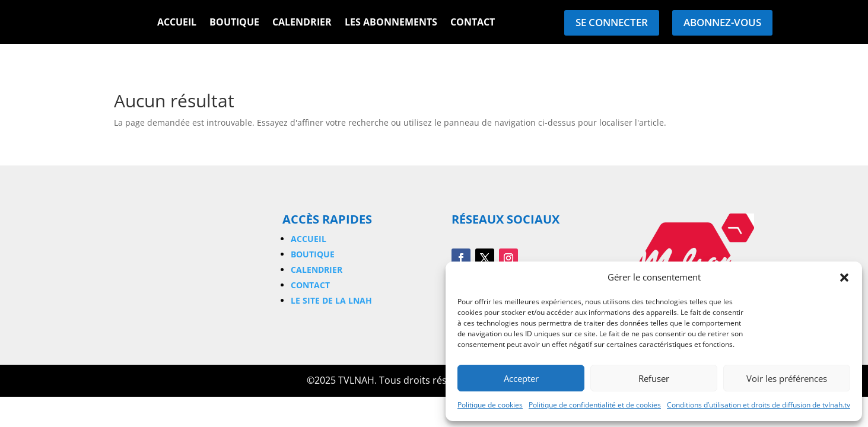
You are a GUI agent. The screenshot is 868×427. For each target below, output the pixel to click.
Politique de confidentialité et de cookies (595, 405)
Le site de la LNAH (331, 300)
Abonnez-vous (722, 22)
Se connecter (612, 22)
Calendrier (302, 23)
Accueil (177, 23)
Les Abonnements (391, 23)
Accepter (521, 378)
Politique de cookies (490, 405)
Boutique (234, 23)
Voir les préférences (787, 378)
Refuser (654, 378)
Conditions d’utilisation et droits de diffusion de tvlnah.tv (759, 405)
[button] (844, 278)
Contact (473, 23)
